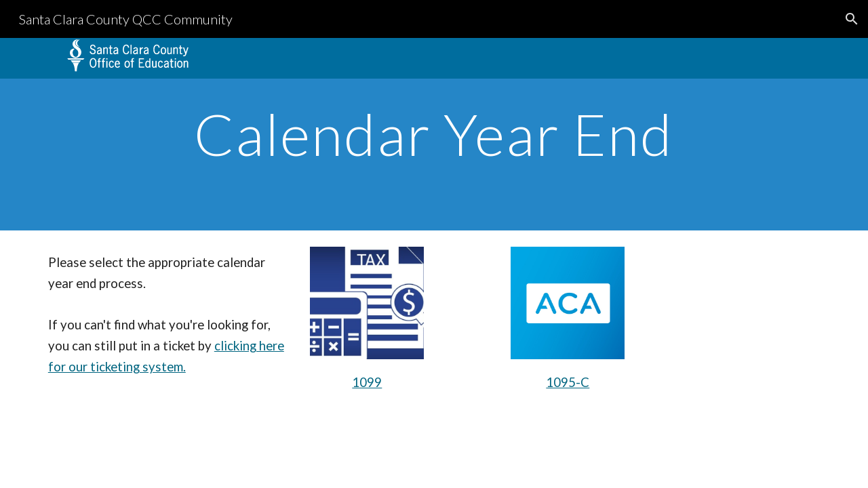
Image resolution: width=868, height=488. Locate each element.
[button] (852, 19)
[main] (434, 134)
